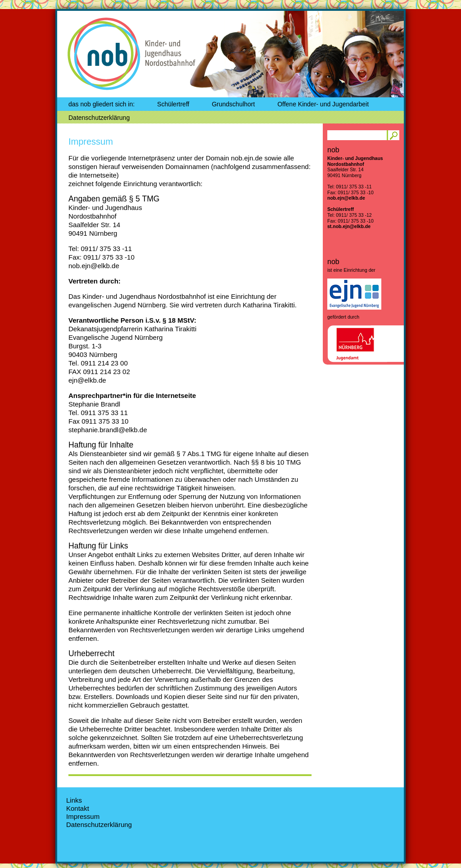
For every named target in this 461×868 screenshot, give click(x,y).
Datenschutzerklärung (99, 118)
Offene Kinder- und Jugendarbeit (323, 104)
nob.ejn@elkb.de (346, 198)
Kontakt (78, 808)
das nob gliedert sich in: (102, 104)
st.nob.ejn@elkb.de (349, 226)
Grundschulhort (233, 104)
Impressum (91, 142)
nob (99, 53)
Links (74, 800)
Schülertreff (173, 104)
